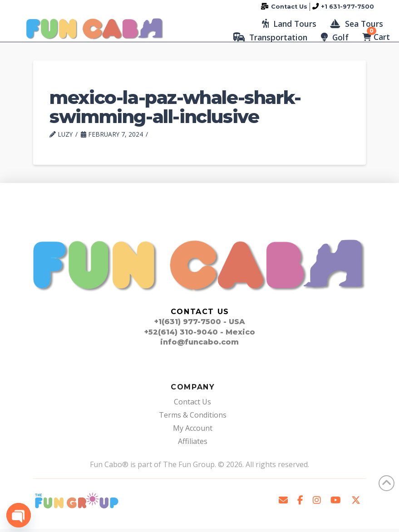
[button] (289, 25)
